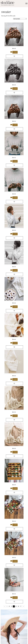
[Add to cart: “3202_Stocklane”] (11, 161)
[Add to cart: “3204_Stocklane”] (11, 52)
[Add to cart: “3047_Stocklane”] (11, 343)
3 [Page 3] (12, 606)
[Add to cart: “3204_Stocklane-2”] (11, 88)
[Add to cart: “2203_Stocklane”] (11, 597)
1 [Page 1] (7, 606)
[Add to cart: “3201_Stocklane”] (11, 197)
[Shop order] (20, 19)
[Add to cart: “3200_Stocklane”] (11, 234)
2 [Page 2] (9, 606)
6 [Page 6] (18, 606)
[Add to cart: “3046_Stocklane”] (11, 379)
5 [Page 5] (16, 606)
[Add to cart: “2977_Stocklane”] (11, 416)
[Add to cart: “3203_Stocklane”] (11, 125)
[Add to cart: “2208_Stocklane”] (11, 561)
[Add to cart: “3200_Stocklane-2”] (11, 270)
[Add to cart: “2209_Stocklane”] (11, 525)
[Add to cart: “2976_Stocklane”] (11, 452)
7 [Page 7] (21, 606)
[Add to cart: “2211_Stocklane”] (11, 488)
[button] (14, 56)
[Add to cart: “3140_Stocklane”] (11, 306)
